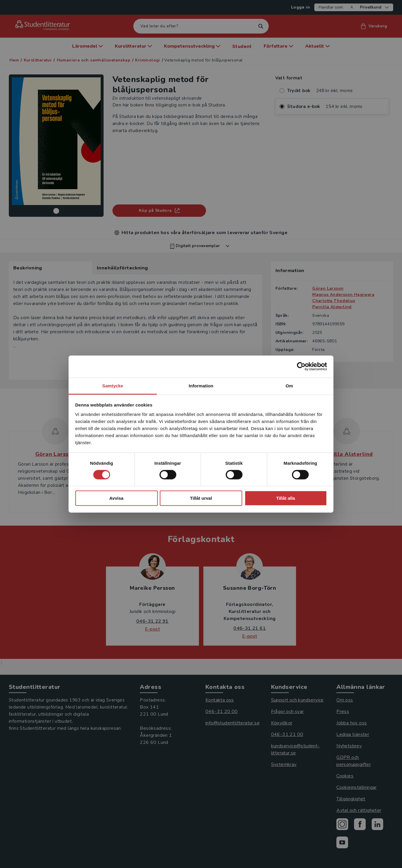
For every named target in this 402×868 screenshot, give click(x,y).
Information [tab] (201, 385)
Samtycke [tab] (113, 385)
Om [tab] (289, 385)
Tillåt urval (201, 498)
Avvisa (117, 498)
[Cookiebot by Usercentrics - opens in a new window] (301, 366)
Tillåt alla (286, 498)
